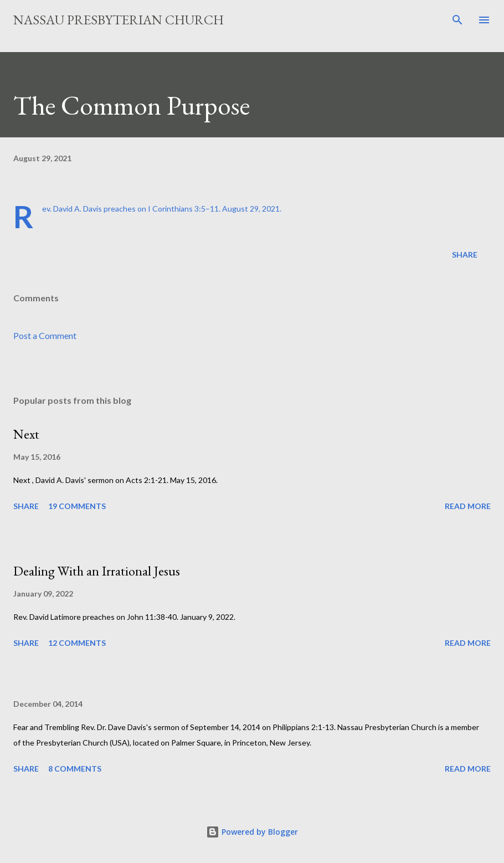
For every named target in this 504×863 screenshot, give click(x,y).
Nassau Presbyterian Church (119, 20)
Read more (468, 506)
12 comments (77, 643)
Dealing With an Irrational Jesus (97, 571)
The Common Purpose (132, 105)
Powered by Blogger (252, 832)
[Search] (457, 20)
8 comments (75, 769)
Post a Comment (45, 335)
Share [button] (465, 255)
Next (26, 434)
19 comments (77, 506)
